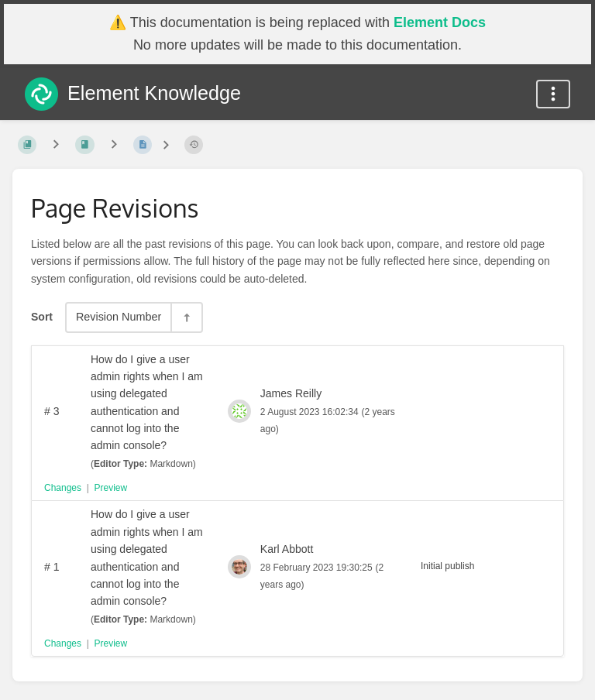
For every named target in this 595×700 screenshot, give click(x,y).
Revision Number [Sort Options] (119, 317)
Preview (111, 488)
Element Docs (440, 22)
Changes (63, 488)
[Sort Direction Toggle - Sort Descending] (186, 317)
